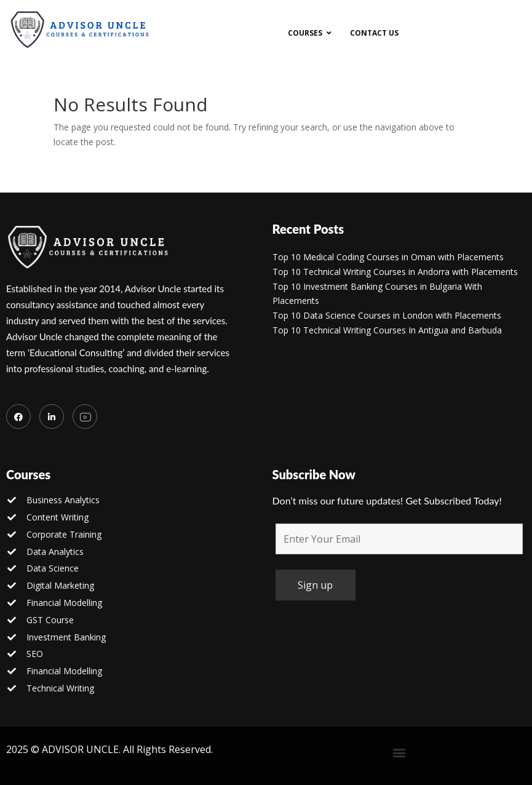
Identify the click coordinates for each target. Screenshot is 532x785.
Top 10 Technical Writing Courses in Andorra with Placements (395, 272)
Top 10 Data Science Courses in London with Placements (387, 315)
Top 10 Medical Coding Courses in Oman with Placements (388, 257)
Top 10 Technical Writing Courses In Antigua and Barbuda (387, 330)
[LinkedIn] (52, 416)
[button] (399, 753)
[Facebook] (18, 416)
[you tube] (85, 416)
